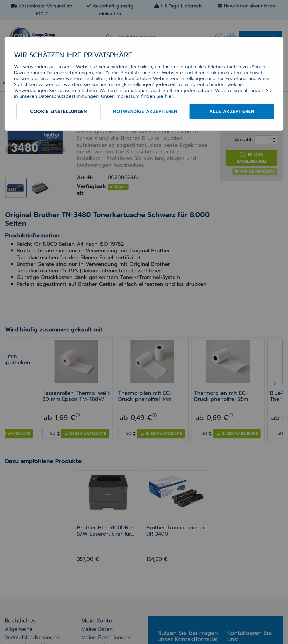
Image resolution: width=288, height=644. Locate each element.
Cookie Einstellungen (58, 112)
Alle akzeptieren (232, 112)
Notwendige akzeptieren (145, 112)
